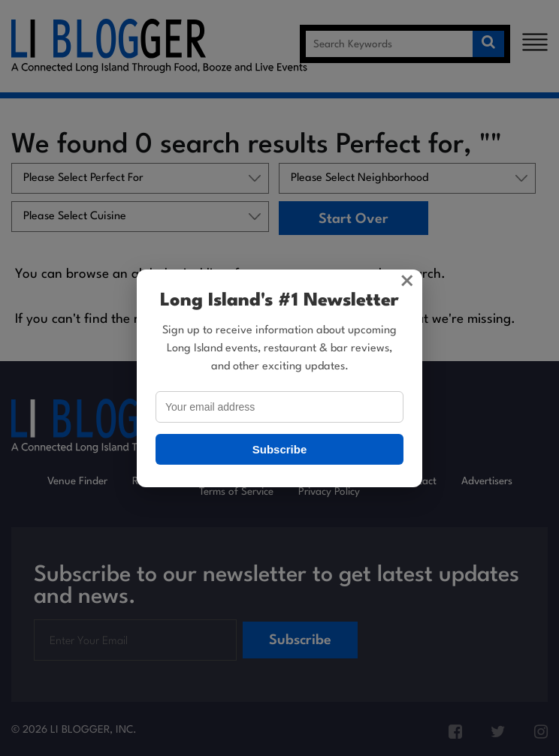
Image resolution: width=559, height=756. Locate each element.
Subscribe (280, 449)
